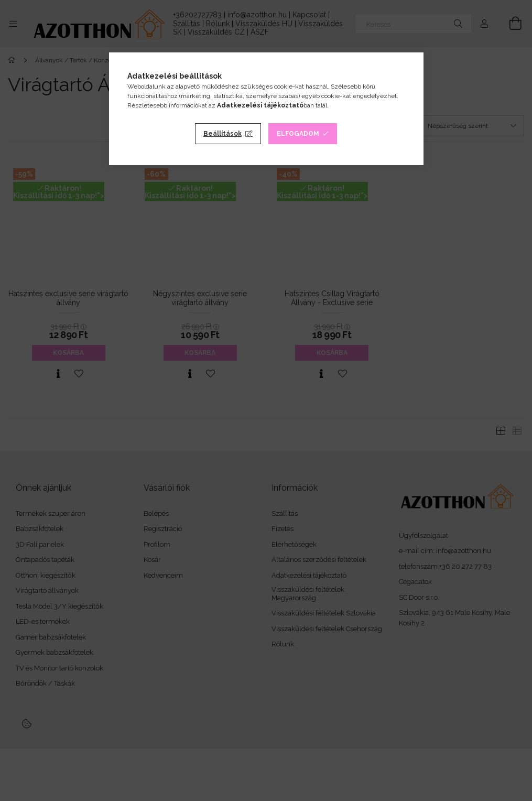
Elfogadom (298, 134)
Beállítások (222, 134)
